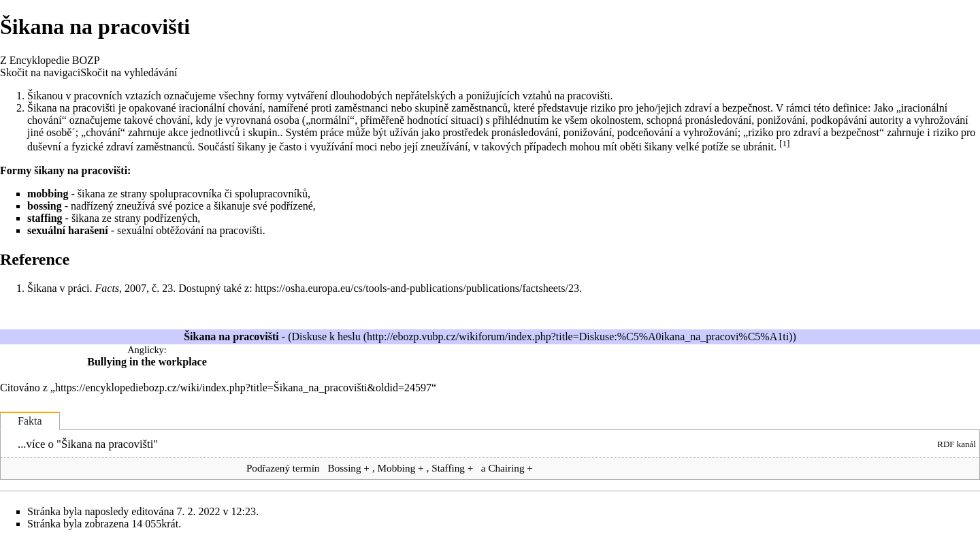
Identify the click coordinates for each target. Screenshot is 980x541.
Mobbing (397, 468)
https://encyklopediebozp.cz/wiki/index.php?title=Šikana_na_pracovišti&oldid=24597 (243, 388)
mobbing (48, 194)
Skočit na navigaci (40, 72)
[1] (785, 143)
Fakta (30, 421)
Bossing (345, 468)
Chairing (506, 468)
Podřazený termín (283, 468)
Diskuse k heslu (326, 337)
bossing (45, 206)
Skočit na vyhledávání (129, 72)
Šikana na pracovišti (107, 444)
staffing (45, 218)
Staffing (448, 468)
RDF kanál (957, 444)
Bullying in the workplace (147, 362)
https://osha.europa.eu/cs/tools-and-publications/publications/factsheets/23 (417, 288)
